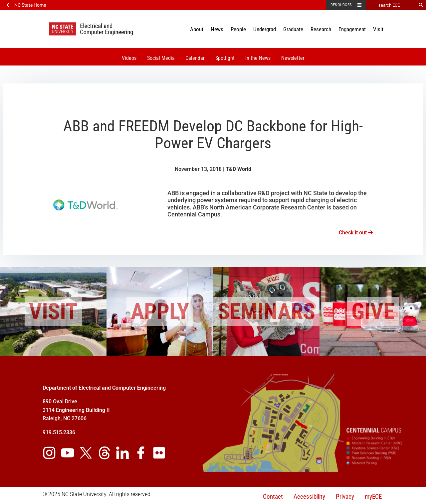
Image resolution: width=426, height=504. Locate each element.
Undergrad (265, 29)
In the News (258, 58)
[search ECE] (391, 5)
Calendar (195, 58)
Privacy (345, 497)
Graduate (293, 29)
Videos (129, 58)
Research (321, 29)
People (238, 29)
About (197, 29)
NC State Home (30, 5)
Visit (378, 29)
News (217, 29)
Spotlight (225, 58)
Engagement (352, 29)
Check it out (356, 233)
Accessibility (309, 497)
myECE (373, 497)
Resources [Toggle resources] (341, 5)
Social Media (161, 58)
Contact (273, 497)
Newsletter (293, 58)
